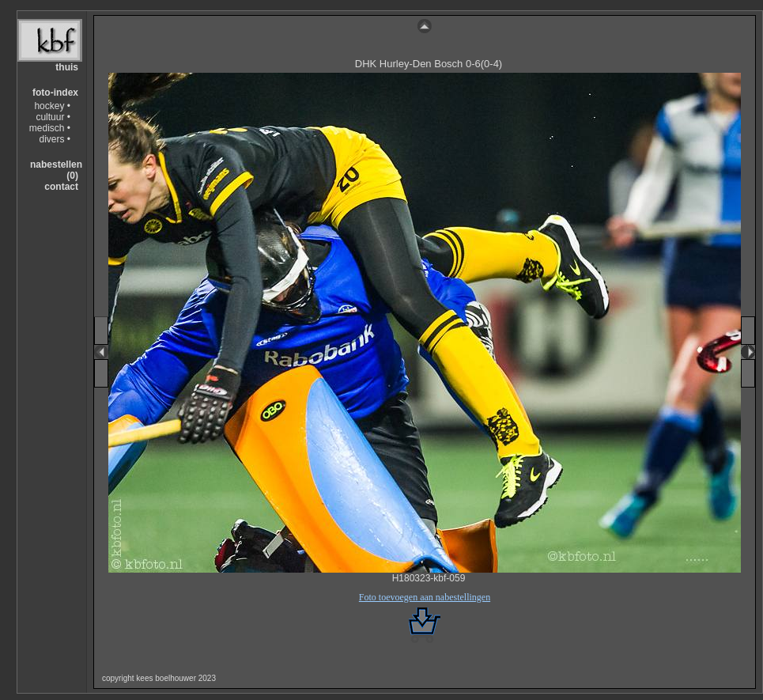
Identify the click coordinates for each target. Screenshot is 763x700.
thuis (67, 67)
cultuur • (53, 117)
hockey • (52, 106)
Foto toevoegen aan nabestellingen (425, 597)
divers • (55, 139)
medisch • (50, 128)
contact (61, 187)
